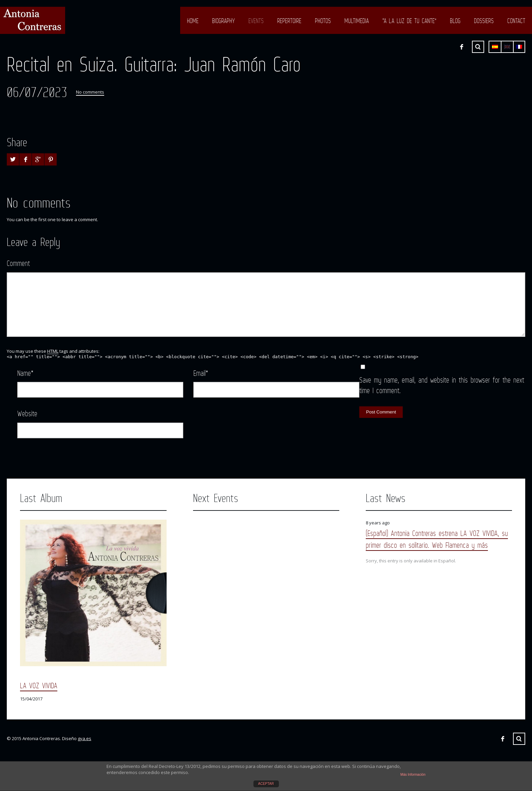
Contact (516, 21)
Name (25, 373)
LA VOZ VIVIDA (39, 685)
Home (193, 21)
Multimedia (357, 21)
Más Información (413, 775)
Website (27, 413)
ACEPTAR (266, 784)
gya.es (84, 738)
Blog (455, 21)
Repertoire (289, 21)
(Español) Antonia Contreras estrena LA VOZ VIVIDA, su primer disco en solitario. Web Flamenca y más (437, 539)
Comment (18, 263)
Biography (223, 21)
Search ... (478, 47)
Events (256, 21)
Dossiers (484, 21)
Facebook (461, 47)
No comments (90, 92)
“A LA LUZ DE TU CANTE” (409, 21)
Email (201, 373)
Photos (323, 21)
